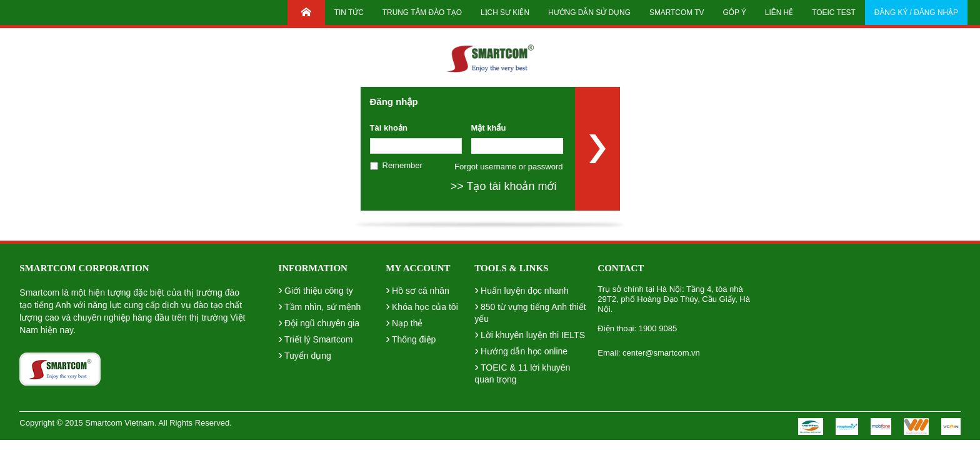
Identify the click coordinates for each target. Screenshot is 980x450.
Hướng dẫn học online (521, 350)
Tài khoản (389, 128)
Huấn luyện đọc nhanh (521, 289)
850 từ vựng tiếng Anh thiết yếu (530, 311)
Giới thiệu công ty (315, 289)
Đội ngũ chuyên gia (319, 322)
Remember (402, 165)
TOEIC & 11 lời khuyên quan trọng (522, 372)
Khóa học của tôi (422, 306)
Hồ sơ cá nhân (417, 289)
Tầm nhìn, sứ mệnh (319, 306)
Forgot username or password (508, 167)
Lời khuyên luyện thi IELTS (530, 334)
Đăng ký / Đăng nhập (916, 12)
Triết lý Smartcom (315, 338)
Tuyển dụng (305, 354)
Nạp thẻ (404, 322)
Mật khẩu (489, 128)
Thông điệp (411, 338)
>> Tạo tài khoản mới (504, 186)
